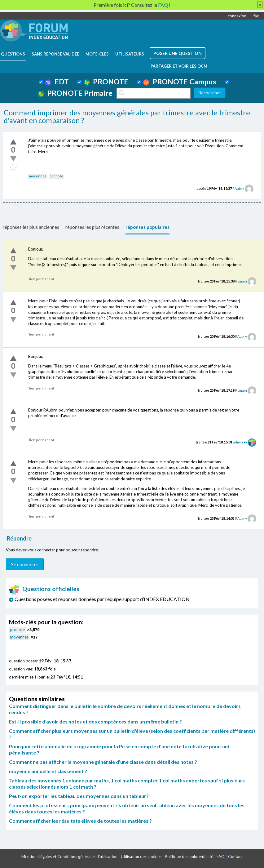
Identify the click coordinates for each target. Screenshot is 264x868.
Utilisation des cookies (141, 857)
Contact (235, 857)
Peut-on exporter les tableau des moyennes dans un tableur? (79, 796)
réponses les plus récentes (92, 227)
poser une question (178, 53)
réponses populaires (147, 227)
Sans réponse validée (55, 54)
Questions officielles (44, 589)
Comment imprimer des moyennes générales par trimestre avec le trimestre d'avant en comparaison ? (127, 117)
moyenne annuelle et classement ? (48, 771)
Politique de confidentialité (189, 857)
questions (13, 54)
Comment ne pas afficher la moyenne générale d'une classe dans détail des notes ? (103, 762)
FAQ (221, 857)
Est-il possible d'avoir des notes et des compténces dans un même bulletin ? (95, 721)
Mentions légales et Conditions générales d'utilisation (69, 857)
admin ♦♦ (240, 442)
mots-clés (97, 54)
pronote (56, 176)
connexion (237, 16)
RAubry (238, 188)
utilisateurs (130, 54)
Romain (241, 281)
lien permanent (42, 279)
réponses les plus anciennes (31, 227)
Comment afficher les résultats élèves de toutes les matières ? (80, 821)
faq (256, 16)
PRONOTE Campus (180, 82)
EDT (57, 82)
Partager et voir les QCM (179, 66)
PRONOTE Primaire (75, 93)
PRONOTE (106, 82)
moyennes (38, 176)
